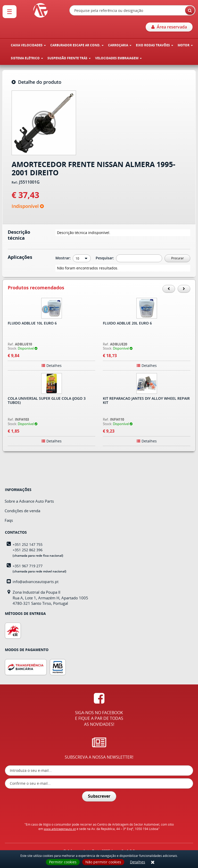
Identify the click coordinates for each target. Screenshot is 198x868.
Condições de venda (22, 511)
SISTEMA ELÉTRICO (27, 58)
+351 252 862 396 (28, 550)
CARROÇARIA (120, 45)
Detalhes (138, 862)
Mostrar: (64, 258)
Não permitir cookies (103, 862)
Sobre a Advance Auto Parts (29, 501)
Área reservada (169, 27)
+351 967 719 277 (28, 566)
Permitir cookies (63, 862)
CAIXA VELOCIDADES (28, 45)
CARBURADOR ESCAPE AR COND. (77, 45)
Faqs (9, 520)
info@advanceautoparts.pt (36, 582)
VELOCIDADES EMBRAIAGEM (118, 58)
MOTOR (185, 45)
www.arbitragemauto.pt (60, 829)
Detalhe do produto (36, 82)
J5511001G (29, 182)
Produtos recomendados (36, 288)
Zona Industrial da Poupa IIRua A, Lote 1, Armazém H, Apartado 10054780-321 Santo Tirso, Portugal (50, 598)
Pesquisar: (105, 258)
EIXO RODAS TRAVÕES (155, 45)
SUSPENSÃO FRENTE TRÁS (69, 58)
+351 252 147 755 (28, 544)
